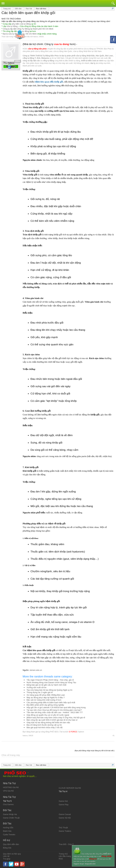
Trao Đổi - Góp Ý (66, 844)
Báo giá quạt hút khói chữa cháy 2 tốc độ (45, 727)
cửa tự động (12, 26)
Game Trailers (65, 831)
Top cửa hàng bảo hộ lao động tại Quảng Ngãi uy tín (49, 690)
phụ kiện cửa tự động (21, 24)
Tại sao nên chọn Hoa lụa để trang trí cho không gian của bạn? (54, 710)
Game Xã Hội (65, 818)
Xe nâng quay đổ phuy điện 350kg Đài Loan (46, 695)
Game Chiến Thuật (11, 818)
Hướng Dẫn (8, 828)
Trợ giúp (7, 859)
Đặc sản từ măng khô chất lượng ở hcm (44, 700)
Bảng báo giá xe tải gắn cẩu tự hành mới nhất (46, 685)
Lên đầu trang (65, 856)
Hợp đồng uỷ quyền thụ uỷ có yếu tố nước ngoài (48, 715)
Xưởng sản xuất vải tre (36, 687)
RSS (61, 859)
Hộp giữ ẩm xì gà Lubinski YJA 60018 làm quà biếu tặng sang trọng (56, 707)
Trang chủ (63, 854)
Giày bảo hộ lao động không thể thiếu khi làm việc (48, 723)
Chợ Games (8, 804)
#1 (114, 736)
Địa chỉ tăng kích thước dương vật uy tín (44, 725)
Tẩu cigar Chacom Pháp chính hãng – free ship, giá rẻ (50, 680)
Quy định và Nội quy (12, 854)
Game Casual (65, 814)
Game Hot (63, 801)
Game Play (64, 805)
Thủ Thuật (63, 828)
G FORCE (73, 732)
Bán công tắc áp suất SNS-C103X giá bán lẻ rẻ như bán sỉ (52, 720)
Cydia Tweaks (9, 835)
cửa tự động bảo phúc (37, 49)
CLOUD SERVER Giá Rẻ (70, 788)
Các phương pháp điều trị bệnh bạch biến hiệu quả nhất (51, 702)
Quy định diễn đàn (11, 844)
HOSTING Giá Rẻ (11, 787)
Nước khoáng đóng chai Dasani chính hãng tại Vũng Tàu (51, 682)
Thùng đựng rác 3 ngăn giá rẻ (40, 692)
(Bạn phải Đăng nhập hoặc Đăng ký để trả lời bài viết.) (95, 751)
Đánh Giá (7, 831)
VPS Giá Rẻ (8, 791)
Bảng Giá (7, 848)
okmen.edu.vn (36, 670)
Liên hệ (6, 856)
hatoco (36, 37)
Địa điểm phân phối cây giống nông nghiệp (45, 705)
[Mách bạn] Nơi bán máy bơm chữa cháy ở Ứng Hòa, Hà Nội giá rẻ (56, 718)
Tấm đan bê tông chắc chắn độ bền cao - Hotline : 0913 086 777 (55, 712)
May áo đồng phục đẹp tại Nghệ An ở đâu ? (46, 698)
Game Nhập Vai (10, 814)
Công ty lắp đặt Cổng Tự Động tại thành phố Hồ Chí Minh (28, 29)
